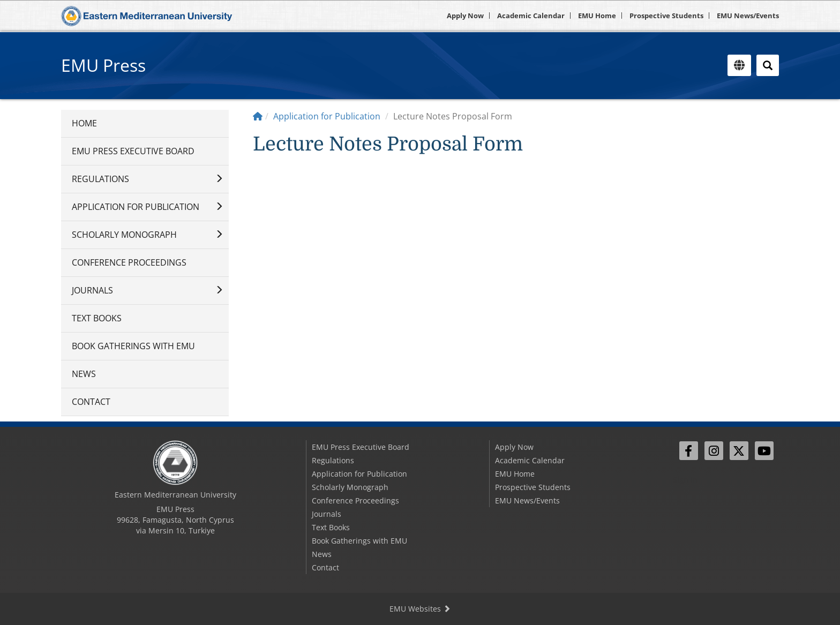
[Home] (258, 116)
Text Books (97, 318)
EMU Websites (420, 609)
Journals (92, 290)
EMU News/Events (748, 16)
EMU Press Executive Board (133, 151)
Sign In (685, 480)
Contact (91, 402)
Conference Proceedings (129, 262)
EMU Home (597, 16)
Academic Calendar (531, 16)
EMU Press (103, 65)
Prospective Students (666, 16)
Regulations (100, 179)
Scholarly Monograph (124, 235)
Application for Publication (136, 207)
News (84, 374)
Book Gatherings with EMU (133, 346)
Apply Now (465, 16)
